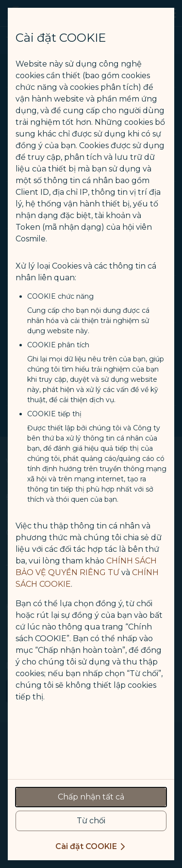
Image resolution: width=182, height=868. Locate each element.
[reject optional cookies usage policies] (91, 821)
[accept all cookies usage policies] (91, 797)
